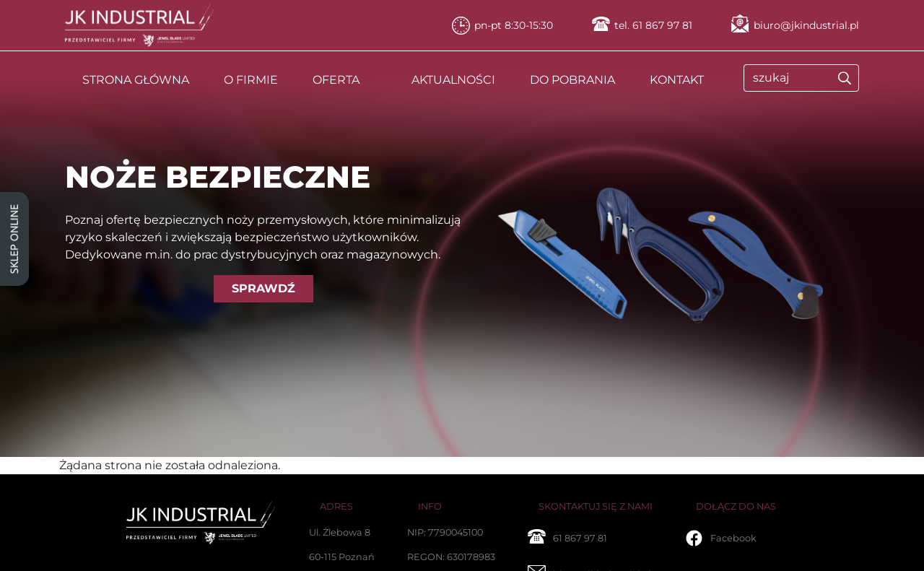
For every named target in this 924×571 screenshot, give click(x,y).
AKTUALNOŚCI (453, 80)
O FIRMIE (251, 80)
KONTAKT (677, 80)
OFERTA (336, 80)
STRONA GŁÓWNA (136, 80)
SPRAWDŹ (263, 288)
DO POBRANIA (572, 80)
